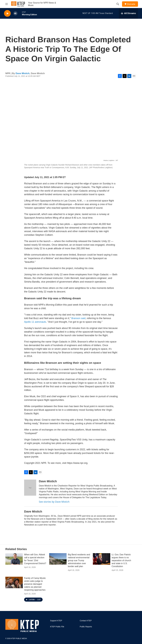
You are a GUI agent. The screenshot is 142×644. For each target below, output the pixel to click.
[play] (7, 13)
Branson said (78, 318)
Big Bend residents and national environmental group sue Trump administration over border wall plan (79, 560)
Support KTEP (56, 621)
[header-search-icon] (118, 4)
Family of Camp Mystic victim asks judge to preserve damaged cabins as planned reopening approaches (35, 584)
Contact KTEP (86, 621)
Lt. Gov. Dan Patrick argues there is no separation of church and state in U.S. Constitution (121, 560)
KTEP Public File (57, 627)
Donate (131, 4)
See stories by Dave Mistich (54, 502)
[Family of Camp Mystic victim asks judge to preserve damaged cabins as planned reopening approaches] (14, 582)
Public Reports (86, 627)
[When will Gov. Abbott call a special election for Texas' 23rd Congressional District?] (14, 559)
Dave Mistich (23, 73)
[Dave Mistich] (30, 488)
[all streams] (128, 13)
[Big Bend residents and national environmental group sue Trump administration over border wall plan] (58, 559)
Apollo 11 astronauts (35, 322)
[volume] (15, 13)
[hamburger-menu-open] (7, 4)
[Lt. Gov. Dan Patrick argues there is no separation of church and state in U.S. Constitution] (102, 559)
